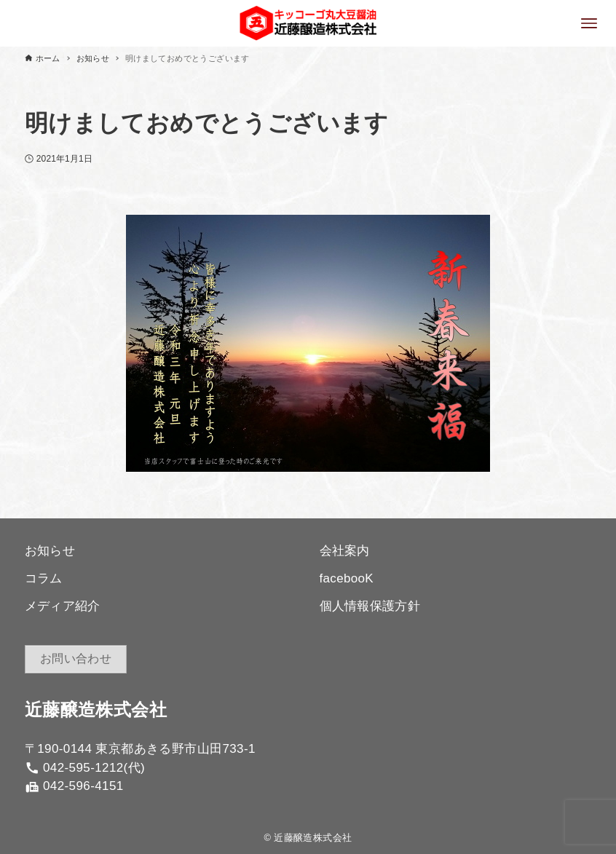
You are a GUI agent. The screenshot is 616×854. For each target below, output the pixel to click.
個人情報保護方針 (370, 606)
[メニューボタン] (589, 23)
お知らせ (50, 551)
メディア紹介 (63, 606)
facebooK (347, 578)
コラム (44, 578)
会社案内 (345, 551)
